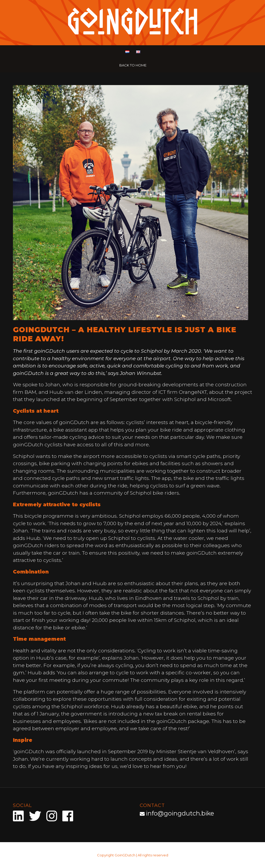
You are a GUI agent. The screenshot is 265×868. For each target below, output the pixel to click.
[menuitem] (127, 52)
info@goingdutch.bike (180, 813)
